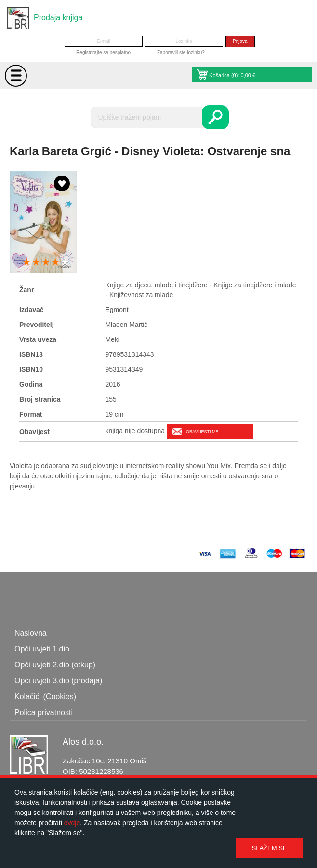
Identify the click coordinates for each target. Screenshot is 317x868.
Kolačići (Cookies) (45, 697)
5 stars (65, 263)
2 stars (36, 263)
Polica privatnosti (44, 712)
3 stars (46, 263)
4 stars (55, 263)
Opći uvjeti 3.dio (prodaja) (58, 681)
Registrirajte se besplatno (103, 52)
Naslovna (31, 633)
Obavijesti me (202, 432)
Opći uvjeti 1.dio (42, 649)
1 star (26, 263)
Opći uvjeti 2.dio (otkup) (55, 665)
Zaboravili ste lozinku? (181, 52)
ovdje (72, 823)
